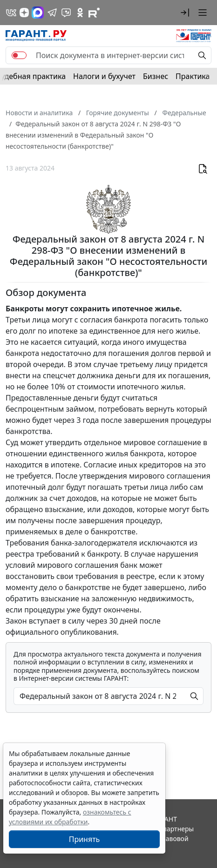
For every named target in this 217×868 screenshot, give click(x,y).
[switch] (19, 55)
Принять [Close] (85, 839)
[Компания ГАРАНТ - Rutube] (94, 13)
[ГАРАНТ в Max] (38, 13)
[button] (185, 13)
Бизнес (156, 76)
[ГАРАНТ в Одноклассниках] (80, 13)
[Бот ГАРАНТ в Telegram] (66, 13)
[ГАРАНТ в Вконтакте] (11, 13)
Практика (193, 76)
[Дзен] (24, 13)
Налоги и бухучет (104, 76)
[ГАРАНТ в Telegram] (52, 13)
